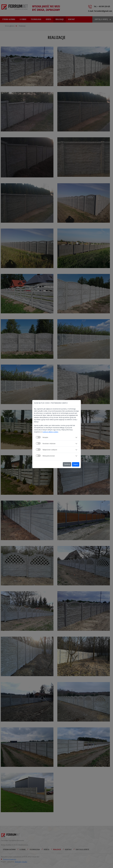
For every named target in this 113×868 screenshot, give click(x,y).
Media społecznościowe (45, 456)
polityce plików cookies (51, 432)
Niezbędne (42, 437)
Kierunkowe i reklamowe (46, 443)
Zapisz (76, 464)
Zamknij (67, 464)
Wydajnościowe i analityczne (46, 450)
